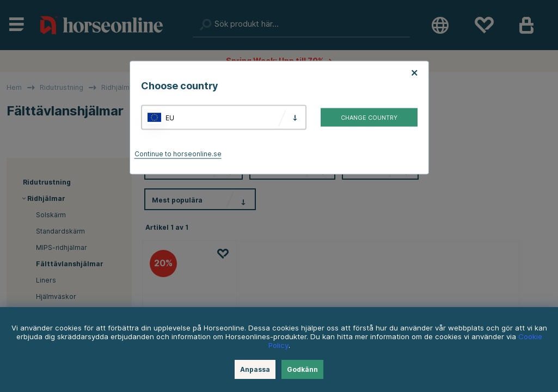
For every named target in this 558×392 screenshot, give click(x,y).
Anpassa (255, 369)
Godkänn (302, 369)
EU (170, 117)
